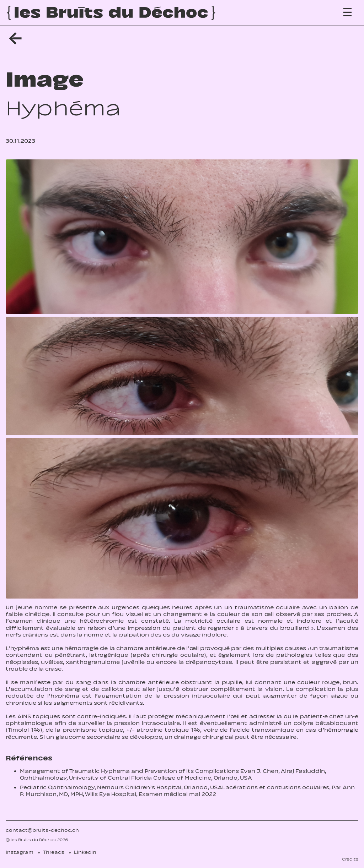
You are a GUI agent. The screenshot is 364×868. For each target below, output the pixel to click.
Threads (54, 852)
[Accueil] (111, 13)
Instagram (20, 852)
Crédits (350, 859)
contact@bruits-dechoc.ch (42, 830)
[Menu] (347, 12)
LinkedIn (85, 852)
